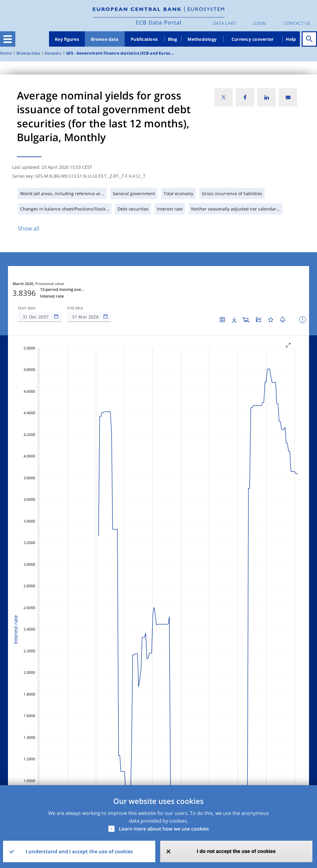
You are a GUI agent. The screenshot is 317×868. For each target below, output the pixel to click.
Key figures (67, 39)
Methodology (202, 39)
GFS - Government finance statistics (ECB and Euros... (120, 53)
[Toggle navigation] (8, 39)
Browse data (105, 39)
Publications (144, 39)
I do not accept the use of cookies (236, 851)
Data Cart (224, 23)
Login (259, 23)
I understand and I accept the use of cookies (79, 851)
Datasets (53, 53)
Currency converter (253, 39)
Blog (173, 39)
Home (6, 53)
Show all (29, 228)
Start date (27, 308)
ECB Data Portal (159, 22)
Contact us (297, 23)
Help (291, 39)
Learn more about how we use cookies (164, 829)
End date (75, 308)
